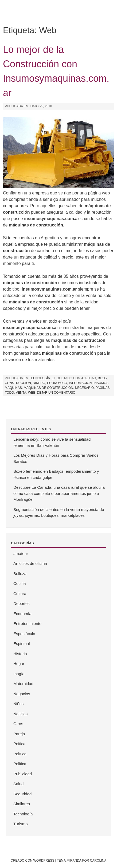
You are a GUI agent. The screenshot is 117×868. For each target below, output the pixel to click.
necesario (85, 388)
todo (9, 393)
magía (19, 674)
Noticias (20, 714)
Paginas (103, 388)
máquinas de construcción (48, 388)
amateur (21, 554)
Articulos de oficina (30, 563)
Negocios (22, 694)
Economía (22, 614)
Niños (18, 704)
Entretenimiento (27, 623)
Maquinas (13, 388)
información (80, 383)
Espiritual (22, 644)
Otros (18, 724)
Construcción (18, 383)
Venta (21, 393)
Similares (22, 804)
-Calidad (89, 378)
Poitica (19, 744)
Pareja (19, 734)
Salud (18, 784)
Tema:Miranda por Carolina (82, 861)
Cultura (20, 594)
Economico (57, 383)
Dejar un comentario (56, 393)
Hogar (19, 664)
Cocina (20, 583)
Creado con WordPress (32, 861)
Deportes (22, 603)
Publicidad (23, 774)
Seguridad (22, 794)
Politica (20, 764)
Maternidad (23, 684)
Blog (102, 378)
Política (20, 754)
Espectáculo (24, 634)
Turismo (21, 824)
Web (32, 393)
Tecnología (39, 378)
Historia (20, 654)
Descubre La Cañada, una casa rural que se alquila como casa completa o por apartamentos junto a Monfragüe (59, 493)
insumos (101, 383)
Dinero (39, 383)
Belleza (20, 574)
